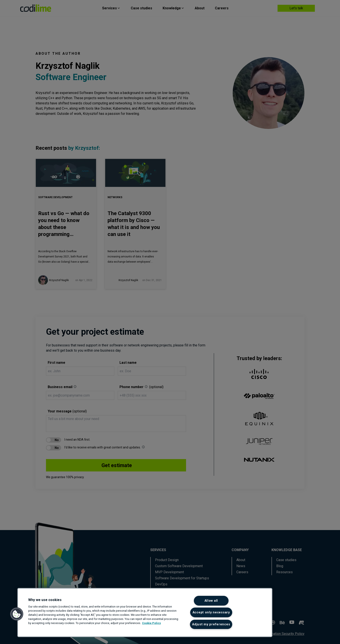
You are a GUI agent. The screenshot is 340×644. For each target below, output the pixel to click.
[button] (17, 614)
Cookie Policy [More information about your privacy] (151, 623)
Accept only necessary (211, 612)
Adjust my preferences (211, 624)
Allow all (211, 601)
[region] (145, 613)
